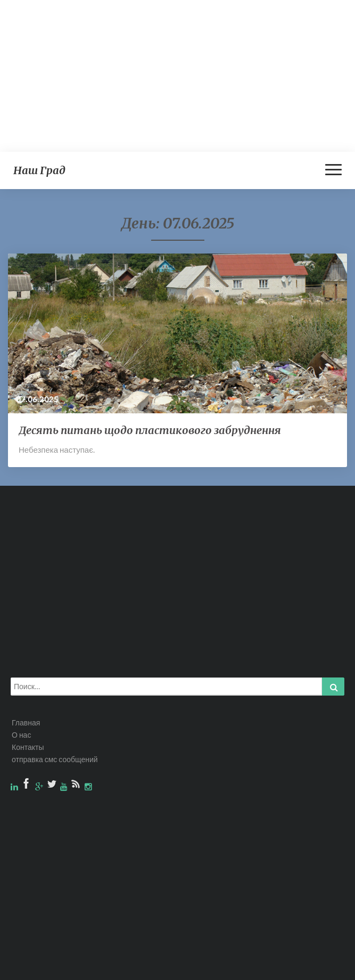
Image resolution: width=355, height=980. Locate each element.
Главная (26, 722)
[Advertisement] (177, 75)
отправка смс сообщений (55, 759)
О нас (21, 735)
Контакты (28, 747)
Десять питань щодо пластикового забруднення (150, 430)
